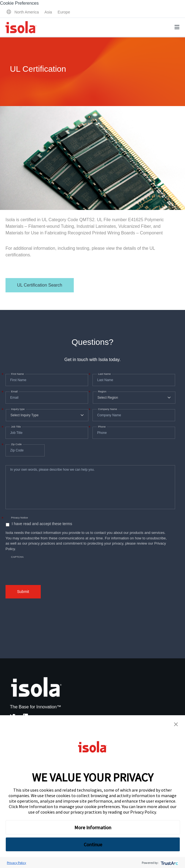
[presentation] (47, 565)
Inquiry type (17, 409)
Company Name (107, 409)
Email (14, 392)
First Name (17, 374)
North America (27, 12)
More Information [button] (93, 827)
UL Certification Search (40, 285)
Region (102, 392)
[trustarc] (169, 863)
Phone (101, 427)
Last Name (104, 374)
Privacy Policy (143, 812)
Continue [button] (93, 845)
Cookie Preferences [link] (19, 3)
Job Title (15, 427)
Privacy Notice (19, 518)
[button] (176, 724)
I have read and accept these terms (42, 524)
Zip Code (16, 444)
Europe (64, 12)
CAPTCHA (17, 557)
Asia (48, 12)
